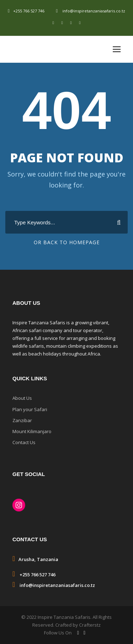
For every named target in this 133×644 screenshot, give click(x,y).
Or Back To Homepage (67, 242)
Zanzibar (22, 420)
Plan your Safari (30, 409)
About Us (22, 398)
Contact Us (24, 442)
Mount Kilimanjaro (32, 431)
